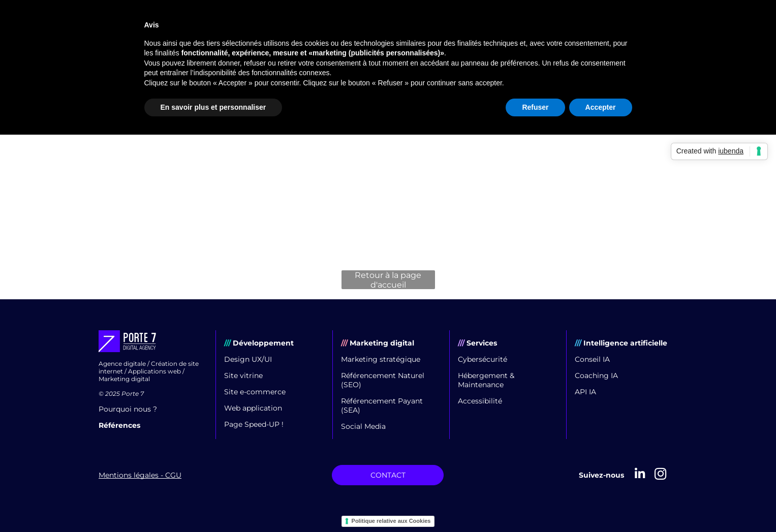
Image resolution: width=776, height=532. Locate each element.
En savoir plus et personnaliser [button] (213, 107)
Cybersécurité (483, 359)
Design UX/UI (248, 359)
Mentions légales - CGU (140, 475)
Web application (253, 408)
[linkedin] (640, 475)
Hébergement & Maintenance (486, 380)
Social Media (363, 426)
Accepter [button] (601, 107)
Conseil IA (592, 359)
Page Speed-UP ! (254, 424)
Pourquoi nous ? (128, 409)
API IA (585, 392)
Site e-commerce (255, 392)
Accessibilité (480, 401)
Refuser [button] (535, 107)
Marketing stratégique (381, 359)
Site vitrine (243, 375)
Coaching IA (596, 375)
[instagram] (660, 475)
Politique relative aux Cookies (391, 521)
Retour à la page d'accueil (388, 280)
